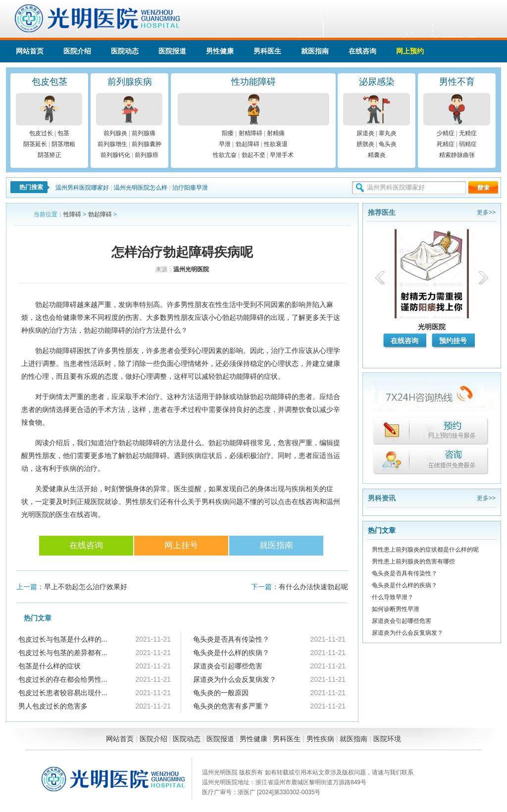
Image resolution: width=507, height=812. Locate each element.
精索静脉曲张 (457, 155)
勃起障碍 (248, 144)
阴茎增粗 (63, 144)
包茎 (63, 133)
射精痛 (276, 133)
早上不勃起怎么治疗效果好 (86, 587)
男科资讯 (382, 498)
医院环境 (387, 739)
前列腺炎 (115, 133)
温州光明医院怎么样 (141, 188)
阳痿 (228, 133)
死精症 (446, 144)
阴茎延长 (35, 144)
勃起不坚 (253, 155)
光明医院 (432, 327)
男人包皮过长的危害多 (53, 706)
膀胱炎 (365, 144)
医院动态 (125, 51)
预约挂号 (453, 341)
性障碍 (72, 214)
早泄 (225, 144)
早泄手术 (282, 155)
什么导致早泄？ (393, 597)
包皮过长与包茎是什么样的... (63, 639)
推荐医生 (382, 212)
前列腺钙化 (115, 155)
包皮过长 (41, 133)
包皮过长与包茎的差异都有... (63, 653)
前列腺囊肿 (147, 144)
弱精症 (468, 144)
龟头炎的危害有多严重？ (231, 706)
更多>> (486, 212)
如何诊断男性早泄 (396, 609)
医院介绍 (77, 51)
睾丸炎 (388, 133)
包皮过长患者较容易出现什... (63, 693)
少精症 (446, 133)
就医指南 (315, 51)
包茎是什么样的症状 (50, 666)
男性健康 (220, 51)
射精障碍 (251, 133)
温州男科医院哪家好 (82, 188)
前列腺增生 (112, 144)
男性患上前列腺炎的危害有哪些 (413, 561)
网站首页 (30, 51)
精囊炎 (377, 155)
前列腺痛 (144, 133)
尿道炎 (365, 133)
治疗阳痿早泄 (190, 188)
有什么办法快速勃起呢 (313, 587)
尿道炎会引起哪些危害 (228, 666)
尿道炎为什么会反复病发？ (235, 679)
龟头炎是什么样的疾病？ (231, 653)
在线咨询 (362, 51)
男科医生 (267, 51)
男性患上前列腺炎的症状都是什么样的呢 (425, 550)
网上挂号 (181, 545)
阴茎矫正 (50, 155)
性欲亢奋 (225, 155)
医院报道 (172, 51)
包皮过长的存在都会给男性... (63, 679)
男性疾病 (320, 739)
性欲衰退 (276, 144)
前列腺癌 (147, 155)
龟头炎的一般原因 (221, 693)
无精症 (468, 133)
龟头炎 (388, 144)
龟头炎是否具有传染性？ (231, 639)
